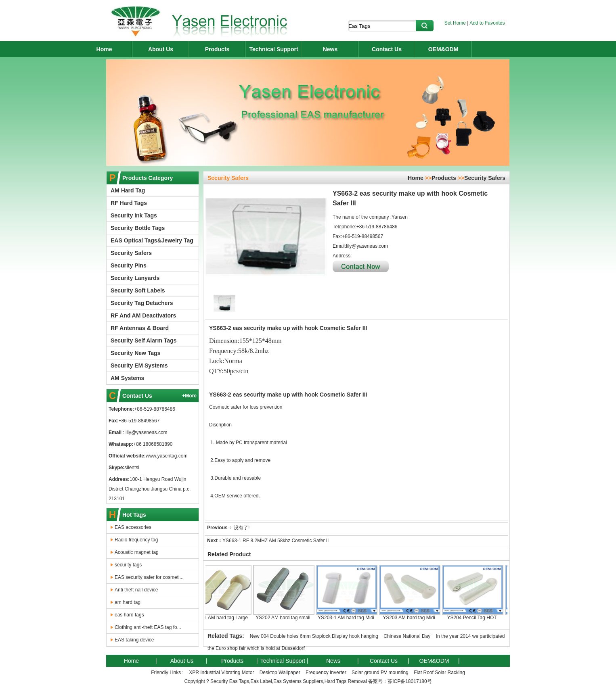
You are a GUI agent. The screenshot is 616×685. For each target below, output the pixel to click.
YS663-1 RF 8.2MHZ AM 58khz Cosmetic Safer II (276, 541)
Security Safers (131, 253)
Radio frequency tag (136, 540)
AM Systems (127, 378)
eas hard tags (129, 615)
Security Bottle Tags (138, 228)
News (330, 49)
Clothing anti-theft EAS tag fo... (148, 627)
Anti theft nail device (136, 590)
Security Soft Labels (138, 290)
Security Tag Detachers (142, 303)
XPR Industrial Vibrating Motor (221, 672)
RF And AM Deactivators (143, 315)
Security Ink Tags (134, 215)
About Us (161, 49)
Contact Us (387, 49)
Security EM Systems (139, 365)
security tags (128, 565)
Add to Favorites (487, 23)
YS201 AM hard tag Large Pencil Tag (222, 595)
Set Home (455, 23)
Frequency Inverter (326, 672)
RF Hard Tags (129, 203)
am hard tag (128, 602)
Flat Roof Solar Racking (439, 672)
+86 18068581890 (153, 444)
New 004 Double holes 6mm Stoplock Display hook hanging (314, 636)
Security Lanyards (135, 278)
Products (217, 49)
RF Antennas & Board (140, 328)
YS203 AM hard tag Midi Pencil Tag (411, 595)
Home (104, 49)
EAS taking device (134, 640)
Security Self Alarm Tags (144, 340)
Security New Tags (135, 353)
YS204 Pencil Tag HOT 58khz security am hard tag (474, 595)
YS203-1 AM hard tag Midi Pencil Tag (348, 595)
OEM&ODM (443, 49)
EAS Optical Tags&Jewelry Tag (152, 240)
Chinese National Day (407, 636)
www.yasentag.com (167, 456)
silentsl (132, 468)
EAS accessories (133, 527)
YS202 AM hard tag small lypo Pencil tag (285, 595)
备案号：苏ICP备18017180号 (400, 681)
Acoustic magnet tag (137, 552)
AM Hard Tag (128, 190)
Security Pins (129, 265)
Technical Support (273, 49)
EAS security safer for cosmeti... (149, 577)
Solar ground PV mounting (380, 672)
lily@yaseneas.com (146, 432)
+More (189, 396)
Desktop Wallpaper (280, 672)
